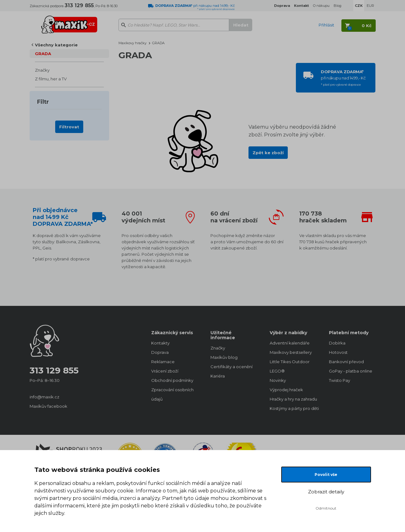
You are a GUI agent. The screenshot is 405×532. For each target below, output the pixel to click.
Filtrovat (69, 127)
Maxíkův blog (224, 357)
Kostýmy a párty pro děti (293, 408)
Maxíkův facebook (48, 406)
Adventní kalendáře (290, 343)
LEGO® (277, 371)
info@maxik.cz (44, 397)
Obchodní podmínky (172, 380)
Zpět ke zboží (268, 153)
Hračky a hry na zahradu (293, 399)
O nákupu (321, 6)
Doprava (160, 352)
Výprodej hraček (286, 390)
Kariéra (218, 376)
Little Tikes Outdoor (290, 362)
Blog (337, 6)
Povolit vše (326, 475)
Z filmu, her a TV (51, 79)
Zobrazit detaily (326, 492)
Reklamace (163, 362)
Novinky (278, 380)
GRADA (43, 54)
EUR (370, 6)
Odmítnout (326, 508)
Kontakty (160, 343)
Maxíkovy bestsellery (291, 352)
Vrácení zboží (165, 371)
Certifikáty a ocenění (231, 367)
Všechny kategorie (56, 45)
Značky (42, 70)
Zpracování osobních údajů (172, 394)
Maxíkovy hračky (133, 43)
